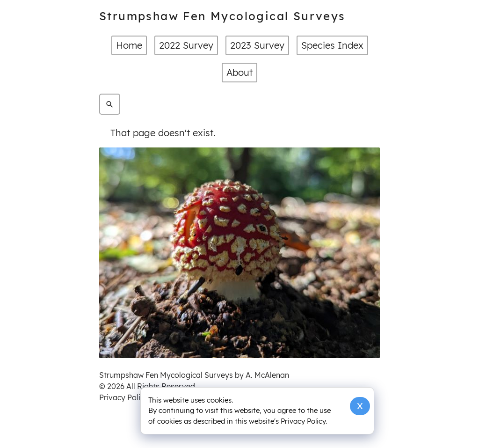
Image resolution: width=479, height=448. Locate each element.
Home (129, 45)
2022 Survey (186, 45)
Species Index (332, 45)
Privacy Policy (124, 397)
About (239, 72)
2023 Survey (257, 45)
